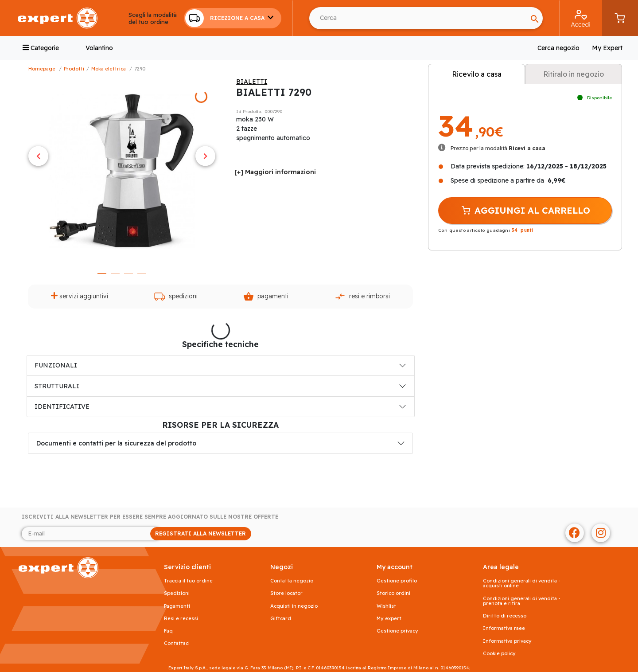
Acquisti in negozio (294, 606)
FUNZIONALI (56, 365)
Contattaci (177, 643)
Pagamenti (266, 297)
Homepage (42, 69)
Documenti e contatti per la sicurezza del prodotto (116, 443)
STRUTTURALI (57, 386)
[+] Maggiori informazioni (275, 172)
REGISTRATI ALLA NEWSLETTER (200, 533)
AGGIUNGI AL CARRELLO (525, 211)
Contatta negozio (292, 581)
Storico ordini (393, 593)
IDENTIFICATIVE (62, 406)
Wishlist (386, 606)
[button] (233, 18)
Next (205, 156)
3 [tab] (128, 273)
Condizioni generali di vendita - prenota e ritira (522, 601)
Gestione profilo (397, 581)
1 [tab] (102, 273)
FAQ (168, 631)
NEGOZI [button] (282, 567)
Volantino (99, 48)
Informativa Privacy (507, 641)
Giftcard (281, 619)
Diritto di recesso (505, 616)
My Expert (607, 48)
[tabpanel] (122, 171)
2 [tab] (115, 273)
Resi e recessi (181, 619)
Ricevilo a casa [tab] (477, 74)
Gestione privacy (397, 631)
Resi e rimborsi (362, 297)
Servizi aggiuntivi (80, 296)
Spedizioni (176, 297)
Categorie (41, 48)
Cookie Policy (499, 654)
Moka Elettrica (109, 69)
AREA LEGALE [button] (501, 567)
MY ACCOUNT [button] (395, 567)
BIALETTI (252, 82)
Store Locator (286, 593)
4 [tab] (142, 273)
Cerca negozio (558, 48)
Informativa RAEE (504, 628)
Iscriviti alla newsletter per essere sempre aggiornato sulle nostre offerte (150, 517)
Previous (38, 156)
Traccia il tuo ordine (188, 581)
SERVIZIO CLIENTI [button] (187, 567)
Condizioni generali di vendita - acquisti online (522, 583)
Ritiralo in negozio (574, 74)
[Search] (418, 18)
